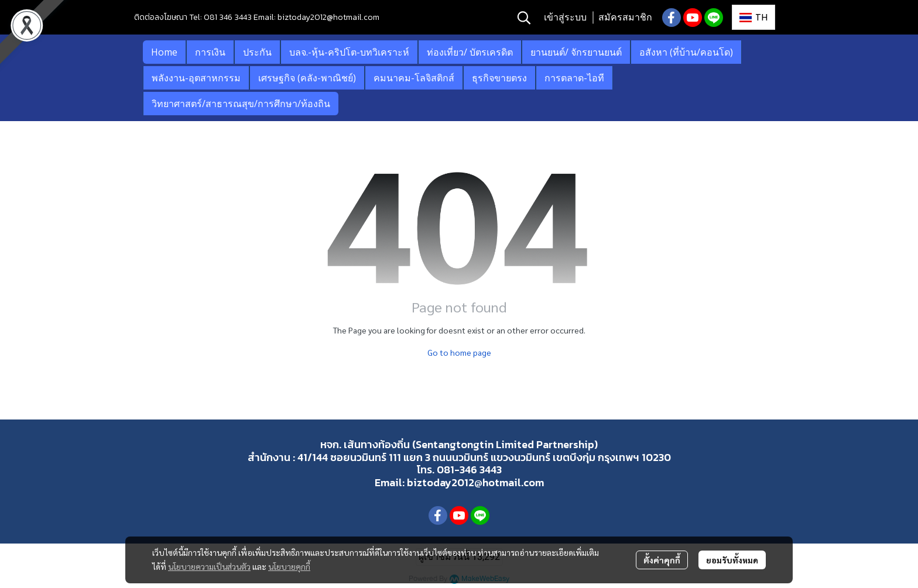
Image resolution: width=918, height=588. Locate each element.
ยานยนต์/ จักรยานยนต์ (576, 52)
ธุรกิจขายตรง (499, 78)
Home (164, 52)
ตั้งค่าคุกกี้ (662, 560)
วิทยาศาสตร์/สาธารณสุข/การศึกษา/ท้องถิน (241, 104)
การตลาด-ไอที (574, 78)
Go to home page (459, 352)
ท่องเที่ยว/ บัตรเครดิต (470, 52)
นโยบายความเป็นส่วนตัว (209, 566)
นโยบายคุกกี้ (289, 566)
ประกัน (257, 52)
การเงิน (210, 52)
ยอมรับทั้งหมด (732, 560)
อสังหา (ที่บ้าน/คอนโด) (686, 52)
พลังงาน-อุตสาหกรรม (196, 78)
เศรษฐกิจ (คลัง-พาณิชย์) (307, 78)
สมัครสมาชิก (625, 17)
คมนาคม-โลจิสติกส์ (414, 78)
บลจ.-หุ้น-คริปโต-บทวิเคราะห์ (349, 52)
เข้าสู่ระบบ (565, 17)
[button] (524, 18)
